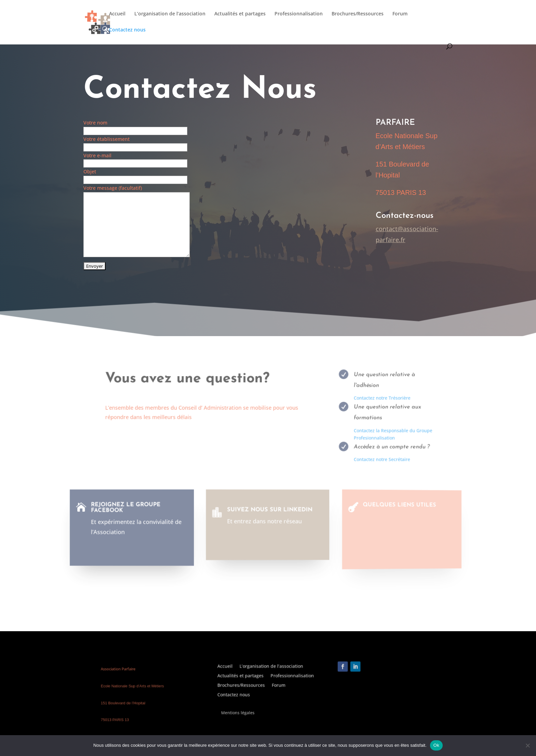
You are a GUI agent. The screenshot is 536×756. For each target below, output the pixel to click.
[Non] (527, 745)
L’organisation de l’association (170, 14)
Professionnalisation (299, 14)
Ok (436, 745)
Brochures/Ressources (358, 14)
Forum (400, 14)
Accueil (117, 14)
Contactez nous (127, 30)
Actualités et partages (240, 14)
